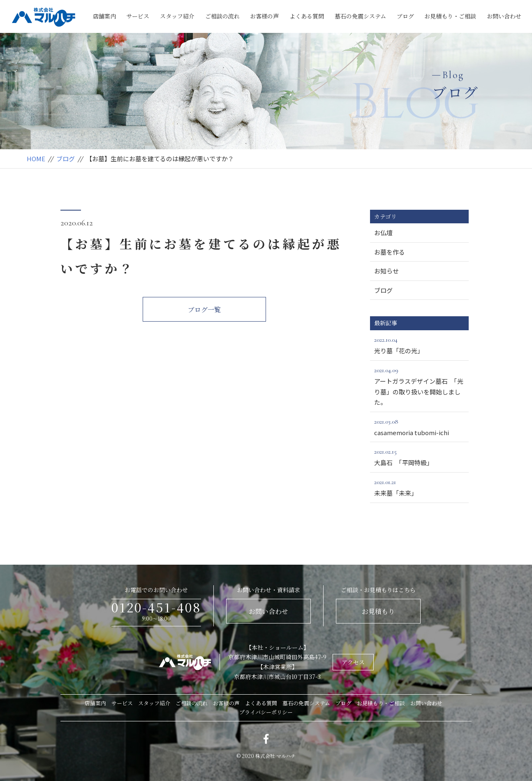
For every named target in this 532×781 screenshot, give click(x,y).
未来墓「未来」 (419, 487)
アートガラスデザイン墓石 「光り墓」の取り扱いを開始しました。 (419, 386)
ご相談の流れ (222, 16)
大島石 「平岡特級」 (419, 457)
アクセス (353, 662)
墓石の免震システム (360, 16)
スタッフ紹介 (177, 16)
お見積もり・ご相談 (450, 16)
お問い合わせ (504, 16)
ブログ (405, 16)
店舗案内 (104, 16)
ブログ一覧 (204, 309)
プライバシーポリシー (266, 712)
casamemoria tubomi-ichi (419, 426)
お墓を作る (390, 252)
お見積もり (378, 611)
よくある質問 (307, 16)
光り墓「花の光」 (419, 345)
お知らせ (386, 271)
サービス (138, 16)
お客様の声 (264, 16)
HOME (36, 159)
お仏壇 (383, 233)
